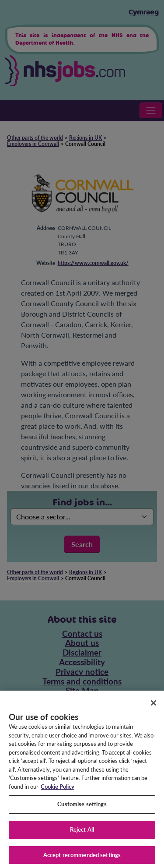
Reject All (82, 833)
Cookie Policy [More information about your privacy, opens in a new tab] (58, 790)
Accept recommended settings (82, 858)
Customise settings (82, 808)
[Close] (154, 707)
